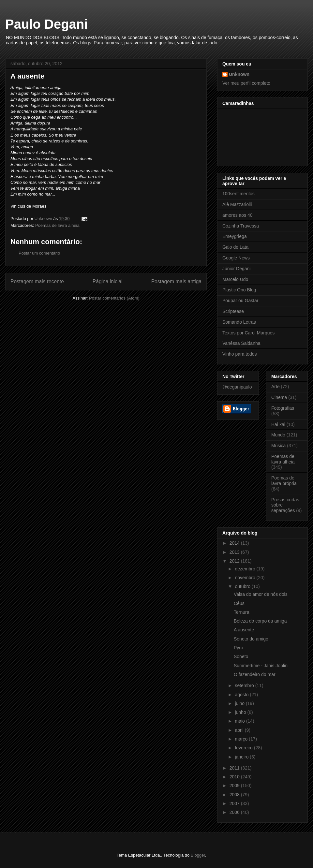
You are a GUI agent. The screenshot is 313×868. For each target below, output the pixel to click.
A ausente (244, 630)
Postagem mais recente (37, 281)
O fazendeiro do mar (255, 674)
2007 (235, 803)
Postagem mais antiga (176, 281)
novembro (246, 578)
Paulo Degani (46, 24)
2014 (235, 543)
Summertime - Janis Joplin (261, 666)
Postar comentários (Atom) (114, 298)
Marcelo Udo (235, 279)
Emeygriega (235, 236)
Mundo (278, 435)
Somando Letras (239, 322)
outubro (243, 586)
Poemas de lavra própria (284, 481)
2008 (235, 795)
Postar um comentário (39, 253)
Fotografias (283, 408)
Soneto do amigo (251, 639)
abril (240, 730)
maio (240, 721)
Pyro (238, 648)
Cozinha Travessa (241, 226)
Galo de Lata (235, 247)
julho (240, 703)
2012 (235, 561)
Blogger (198, 855)
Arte (276, 387)
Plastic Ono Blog (239, 290)
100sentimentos (238, 194)
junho (241, 712)
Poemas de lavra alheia (57, 225)
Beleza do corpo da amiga (260, 621)
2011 (235, 768)
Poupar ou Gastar (240, 301)
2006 (235, 812)
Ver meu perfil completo (246, 83)
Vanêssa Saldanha (241, 343)
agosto (242, 695)
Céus (239, 603)
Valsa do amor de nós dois (261, 594)
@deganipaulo (237, 387)
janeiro (242, 757)
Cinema (279, 397)
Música (278, 446)
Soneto (241, 656)
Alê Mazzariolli (237, 204)
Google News (236, 258)
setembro (245, 685)
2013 (235, 552)
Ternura (241, 612)
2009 (235, 786)
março (242, 739)
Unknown (239, 74)
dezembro (246, 569)
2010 (235, 777)
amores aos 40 (238, 215)
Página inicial (108, 281)
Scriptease (233, 311)
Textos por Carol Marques (248, 333)
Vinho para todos (240, 354)
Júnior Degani (236, 269)
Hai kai (278, 424)
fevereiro (244, 748)
